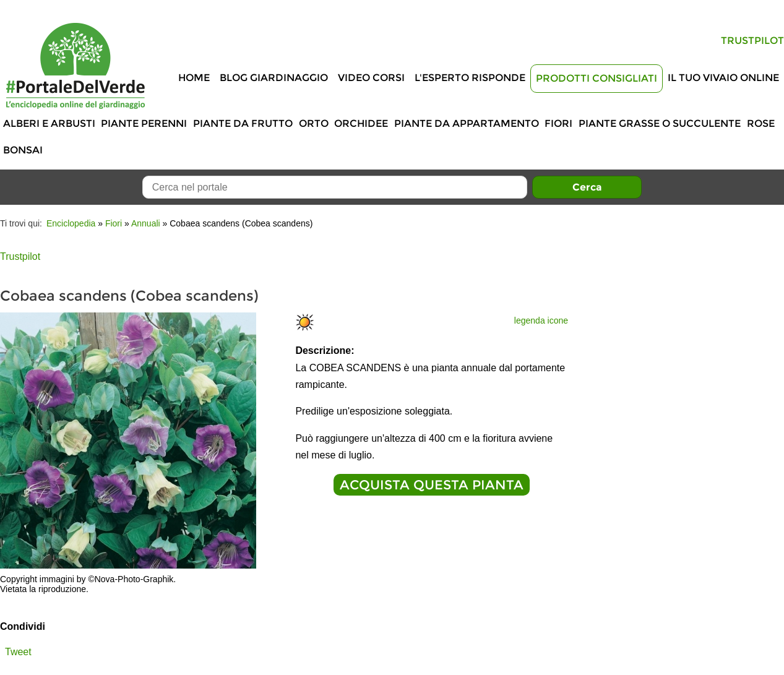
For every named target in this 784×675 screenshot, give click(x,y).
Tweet (18, 652)
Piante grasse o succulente (660, 123)
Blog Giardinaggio (274, 78)
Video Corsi (371, 78)
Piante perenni (144, 123)
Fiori (558, 123)
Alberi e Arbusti (49, 123)
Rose (761, 123)
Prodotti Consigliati (597, 78)
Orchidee (361, 123)
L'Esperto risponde (470, 78)
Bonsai (23, 150)
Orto (314, 123)
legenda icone (541, 320)
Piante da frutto (243, 123)
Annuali (146, 223)
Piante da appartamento (467, 123)
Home (194, 78)
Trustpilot (752, 41)
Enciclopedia (71, 223)
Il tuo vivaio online (723, 78)
